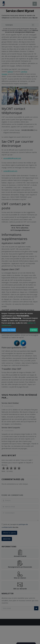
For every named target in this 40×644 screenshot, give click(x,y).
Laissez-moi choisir (9, 330)
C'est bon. (34, 330)
